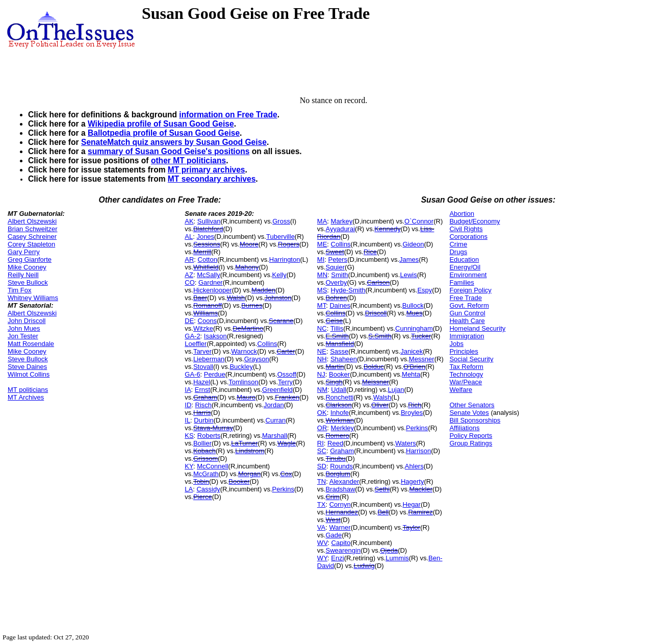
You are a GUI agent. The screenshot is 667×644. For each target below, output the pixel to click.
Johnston (278, 298)
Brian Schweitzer (33, 229)
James (409, 259)
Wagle (287, 443)
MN (322, 275)
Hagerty (413, 481)
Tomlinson (243, 382)
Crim (332, 497)
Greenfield (277, 390)
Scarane (281, 321)
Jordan (274, 405)
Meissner (376, 382)
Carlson (378, 282)
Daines (340, 305)
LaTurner (244, 443)
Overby (336, 282)
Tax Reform (466, 367)
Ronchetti (339, 397)
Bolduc (374, 367)
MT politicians (28, 390)
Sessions (207, 244)
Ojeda (389, 550)
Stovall (203, 367)
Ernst (202, 390)
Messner (422, 359)
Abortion (461, 214)
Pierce (203, 497)
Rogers (289, 244)
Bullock (413, 305)
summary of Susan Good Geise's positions (169, 151)
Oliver (380, 405)
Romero (337, 436)
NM (322, 390)
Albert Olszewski (32, 221)
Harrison (418, 451)
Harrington (285, 259)
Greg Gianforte (30, 259)
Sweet (335, 252)
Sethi (382, 489)
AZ (189, 275)
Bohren (336, 298)
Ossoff (287, 374)
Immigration (467, 336)
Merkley (343, 428)
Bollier (202, 443)
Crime (458, 244)
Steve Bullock (28, 282)
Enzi (337, 558)
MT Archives (26, 397)
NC (322, 328)
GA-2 (192, 336)
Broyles (412, 413)
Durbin (203, 420)
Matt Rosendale (31, 344)
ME (322, 244)
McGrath (206, 474)
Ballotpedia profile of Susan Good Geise (164, 133)
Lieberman (209, 359)
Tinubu (335, 459)
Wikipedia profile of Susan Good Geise (161, 124)
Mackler (421, 489)
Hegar (412, 504)
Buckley (241, 367)
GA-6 (192, 374)
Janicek (412, 351)
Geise (334, 321)
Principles (464, 351)
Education (464, 259)
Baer (200, 298)
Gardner (211, 282)
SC (322, 451)
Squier (335, 267)
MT (322, 305)
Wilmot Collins (29, 374)
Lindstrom (250, 451)
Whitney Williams (33, 298)
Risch (204, 405)
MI (321, 259)
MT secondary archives (212, 179)
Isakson (215, 336)
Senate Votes (469, 413)
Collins (267, 344)
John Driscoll (27, 321)
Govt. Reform (469, 305)
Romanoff (208, 305)
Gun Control (467, 313)
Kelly (279, 275)
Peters (338, 259)
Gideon (413, 244)
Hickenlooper (213, 290)
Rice (370, 252)
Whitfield (206, 267)
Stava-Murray (213, 428)
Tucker (421, 336)
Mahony (247, 267)
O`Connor (419, 221)
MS (322, 290)
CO (190, 282)
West (333, 520)
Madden (263, 290)
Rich (415, 405)
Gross (281, 221)
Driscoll (376, 313)
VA (321, 527)
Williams (206, 313)
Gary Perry (24, 252)
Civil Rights (466, 229)
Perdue (215, 374)
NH (322, 359)
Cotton (208, 259)
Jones (205, 237)
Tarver (202, 351)
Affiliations (464, 428)
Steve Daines (27, 367)
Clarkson (338, 405)
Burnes (252, 305)
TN (322, 481)
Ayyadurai (340, 229)
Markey (342, 221)
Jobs (456, 344)
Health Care (467, 321)
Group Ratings (471, 443)
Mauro (246, 397)
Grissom (206, 459)
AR (189, 259)
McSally (209, 275)
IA (188, 390)
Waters (406, 443)
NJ (321, 374)
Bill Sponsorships (475, 420)
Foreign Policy (470, 290)
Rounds (341, 466)
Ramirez (420, 512)
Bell (383, 512)
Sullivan (209, 221)
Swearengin (343, 550)
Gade (333, 535)
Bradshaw (340, 489)
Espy (425, 290)
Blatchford (208, 229)
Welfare (461, 390)
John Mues (24, 328)
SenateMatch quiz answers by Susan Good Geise (174, 142)
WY (322, 558)
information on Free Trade (228, 115)
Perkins (283, 489)
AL (189, 237)
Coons (208, 321)
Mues (415, 313)
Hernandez (342, 512)
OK (322, 413)
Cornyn (340, 504)
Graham (205, 397)
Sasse (339, 351)
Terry (285, 382)
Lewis (408, 275)
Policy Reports (471, 436)
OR (322, 428)
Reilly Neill (23, 275)
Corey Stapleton (31, 244)
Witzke (203, 328)
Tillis (337, 328)
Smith (339, 275)
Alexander (344, 481)
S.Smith (380, 336)
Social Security (471, 359)
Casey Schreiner (32, 237)
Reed (335, 443)
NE (322, 351)
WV (322, 543)
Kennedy (387, 229)
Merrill (202, 252)
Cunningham (414, 328)
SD (322, 466)
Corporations (468, 237)
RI (320, 443)
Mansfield (340, 344)
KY (189, 466)
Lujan (396, 390)
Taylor (412, 527)
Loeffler (196, 344)
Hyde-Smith (348, 290)
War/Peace (466, 382)
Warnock (244, 351)
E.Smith (337, 336)
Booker (239, 481)
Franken (287, 397)
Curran (276, 420)
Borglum (338, 474)
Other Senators (472, 405)
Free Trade (466, 298)
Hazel (202, 382)
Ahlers (414, 466)
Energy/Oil (465, 267)
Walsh (236, 298)
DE (189, 321)
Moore (249, 244)
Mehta (411, 374)
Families (461, 282)
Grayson (257, 359)
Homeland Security (477, 328)
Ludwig (364, 566)
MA (322, 221)
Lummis (397, 558)
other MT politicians (188, 160)
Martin (335, 367)
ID (188, 405)
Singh (334, 382)
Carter (286, 351)
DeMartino (248, 328)
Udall (339, 390)
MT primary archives (207, 170)
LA (189, 489)
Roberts (209, 436)
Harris (202, 413)
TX (322, 504)
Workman (339, 420)
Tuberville (280, 237)
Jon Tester (23, 336)
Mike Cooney (27, 267)
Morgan (249, 474)
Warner (340, 527)
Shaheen (344, 359)
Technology (466, 374)
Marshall (275, 436)
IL (187, 420)
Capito (341, 543)
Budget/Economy (474, 221)
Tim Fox (19, 290)
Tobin (201, 481)
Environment (468, 275)
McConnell (212, 466)
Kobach (204, 451)
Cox (286, 474)
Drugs (458, 252)
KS (189, 436)
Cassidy (208, 489)
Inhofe (340, 413)
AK (189, 221)
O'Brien (414, 367)
